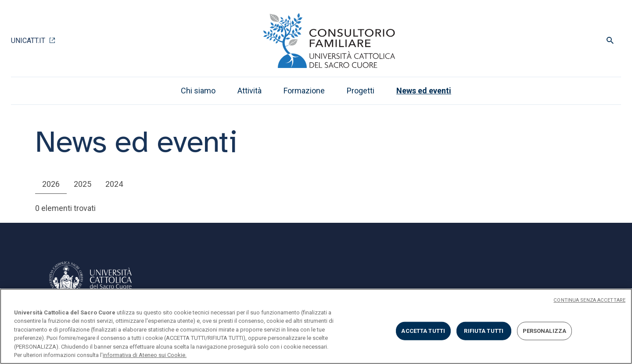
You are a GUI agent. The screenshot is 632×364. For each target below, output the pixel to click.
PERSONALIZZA (545, 331)
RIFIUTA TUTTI (484, 331)
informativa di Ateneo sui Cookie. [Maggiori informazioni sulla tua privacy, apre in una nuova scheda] (145, 355)
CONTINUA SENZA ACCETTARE (589, 300)
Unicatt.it (28, 41)
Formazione (304, 91)
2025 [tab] (83, 184)
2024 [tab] (114, 184)
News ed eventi (424, 91)
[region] (316, 326)
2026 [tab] (51, 184)
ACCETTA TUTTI (423, 331)
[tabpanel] (316, 208)
